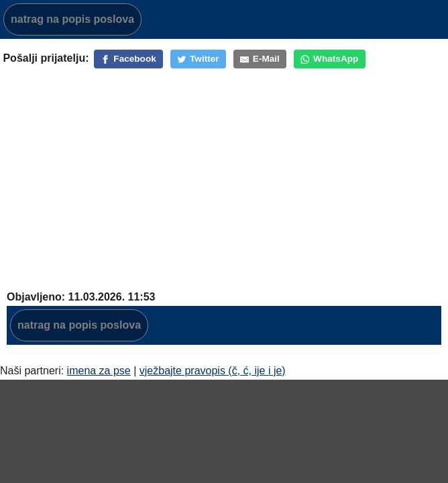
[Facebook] (128, 59)
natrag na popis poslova (72, 19)
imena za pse (99, 371)
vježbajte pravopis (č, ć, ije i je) (213, 371)
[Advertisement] (224, 171)
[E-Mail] (260, 59)
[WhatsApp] (330, 59)
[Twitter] (198, 59)
